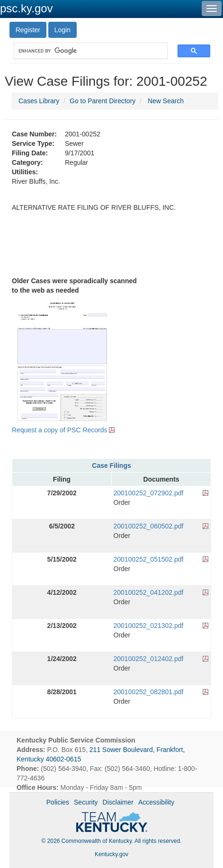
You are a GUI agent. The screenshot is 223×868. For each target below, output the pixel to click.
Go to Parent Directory (103, 101)
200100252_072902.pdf (149, 493)
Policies (58, 802)
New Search (166, 101)
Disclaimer (118, 802)
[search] (86, 51)
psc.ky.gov (27, 8)
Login (62, 30)
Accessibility (156, 802)
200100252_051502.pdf (149, 559)
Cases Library (39, 101)
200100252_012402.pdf (149, 659)
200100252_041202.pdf (149, 592)
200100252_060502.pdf (149, 526)
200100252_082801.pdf (149, 692)
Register (28, 30)
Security (86, 802)
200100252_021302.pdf (149, 626)
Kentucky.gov (111, 854)
